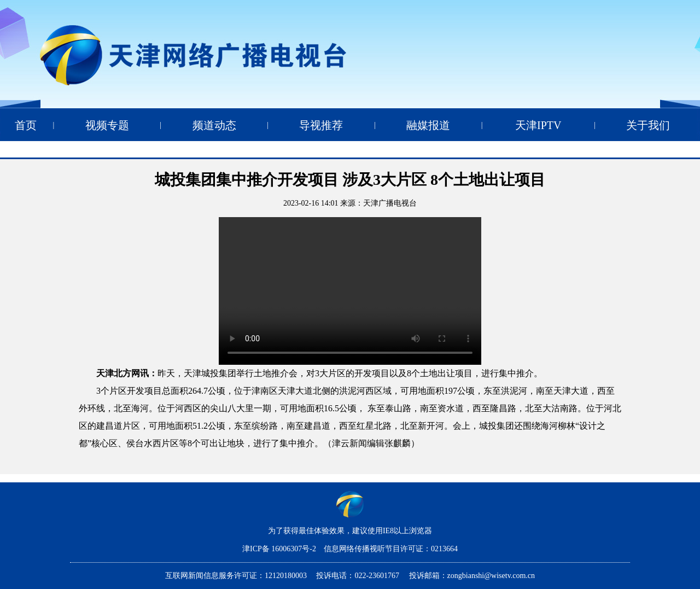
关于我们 (648, 125)
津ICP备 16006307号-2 (280, 549)
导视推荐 (321, 125)
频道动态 (214, 125)
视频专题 (107, 125)
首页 (26, 125)
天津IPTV (538, 125)
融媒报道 (428, 125)
